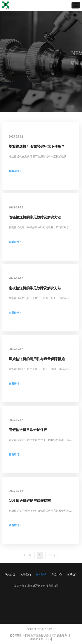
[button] (76, 5)
